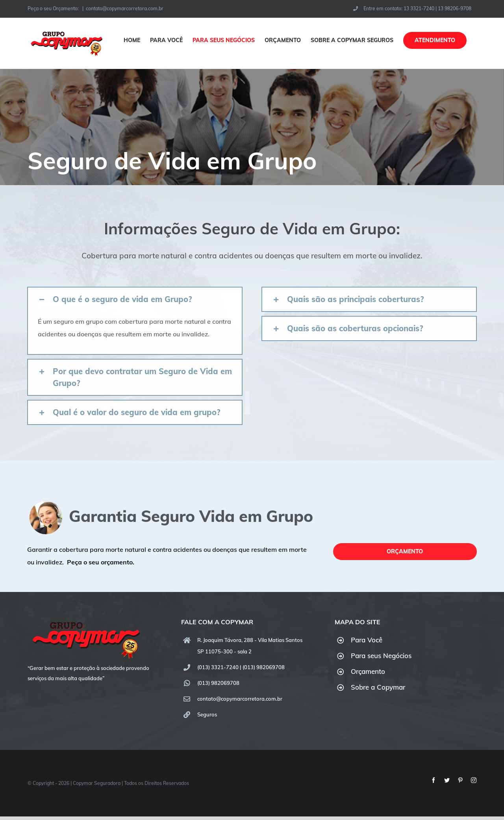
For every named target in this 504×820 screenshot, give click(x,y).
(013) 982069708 (218, 683)
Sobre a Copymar (378, 687)
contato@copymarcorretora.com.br (125, 8)
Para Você (367, 640)
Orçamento (368, 671)
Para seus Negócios (381, 656)
